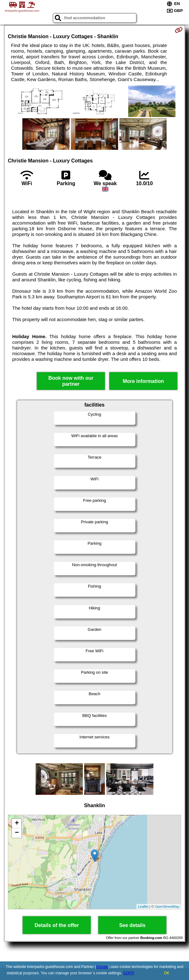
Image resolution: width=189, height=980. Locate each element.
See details (132, 925)
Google (102, 967)
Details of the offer (57, 925)
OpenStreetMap (167, 907)
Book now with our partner (71, 381)
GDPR (129, 973)
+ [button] (17, 824)
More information (143, 381)
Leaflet (143, 907)
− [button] (17, 833)
